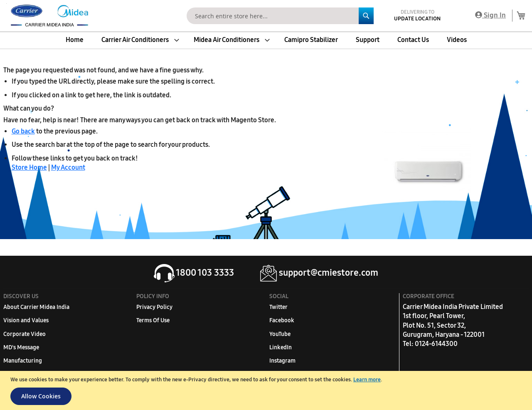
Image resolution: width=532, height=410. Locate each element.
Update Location (417, 19)
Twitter (278, 307)
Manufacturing (23, 361)
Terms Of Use (153, 320)
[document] (267, 390)
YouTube (280, 334)
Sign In (490, 15)
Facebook (282, 320)
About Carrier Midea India (36, 307)
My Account (68, 167)
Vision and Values (26, 320)
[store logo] (48, 16)
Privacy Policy (154, 307)
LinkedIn (281, 347)
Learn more (367, 380)
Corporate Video (25, 334)
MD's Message (21, 347)
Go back (23, 131)
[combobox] (280, 16)
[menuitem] (75, 40)
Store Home (29, 167)
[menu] (266, 40)
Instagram (282, 361)
